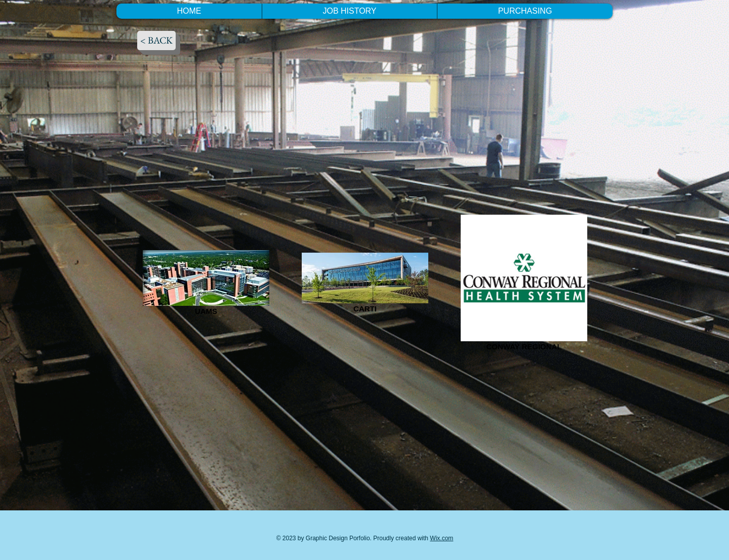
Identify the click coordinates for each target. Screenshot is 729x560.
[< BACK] (156, 41)
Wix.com (441, 538)
